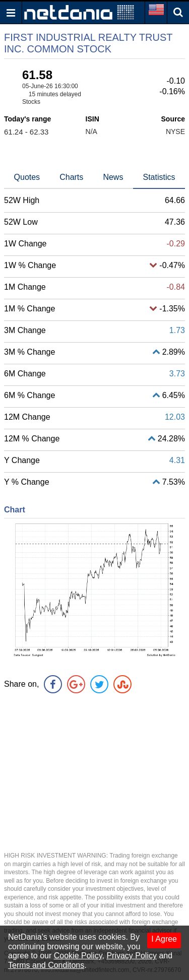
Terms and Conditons (46, 965)
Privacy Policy (132, 956)
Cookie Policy (78, 956)
